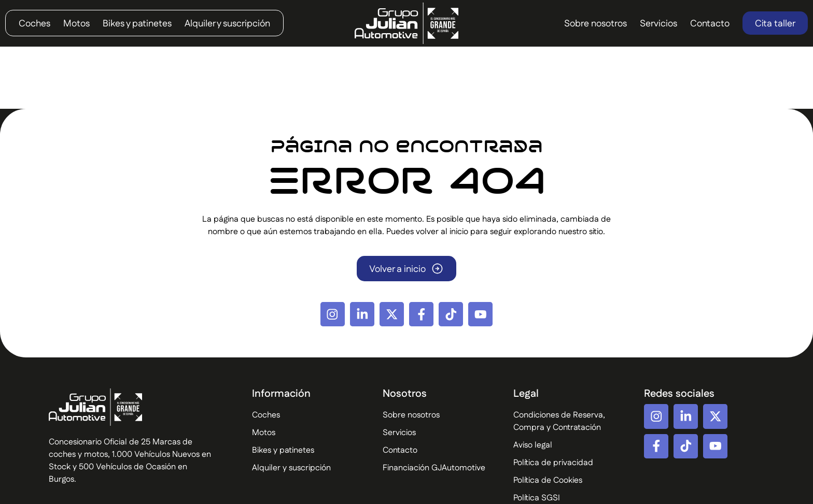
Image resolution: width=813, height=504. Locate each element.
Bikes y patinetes (137, 24)
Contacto (710, 24)
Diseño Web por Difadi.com (751, 489)
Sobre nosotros (595, 24)
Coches (34, 24)
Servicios (658, 24)
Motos (76, 24)
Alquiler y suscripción (227, 24)
